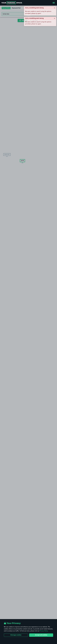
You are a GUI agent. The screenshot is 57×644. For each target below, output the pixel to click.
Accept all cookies (41, 635)
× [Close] (55, 8)
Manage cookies (16, 635)
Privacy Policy (44, 631)
